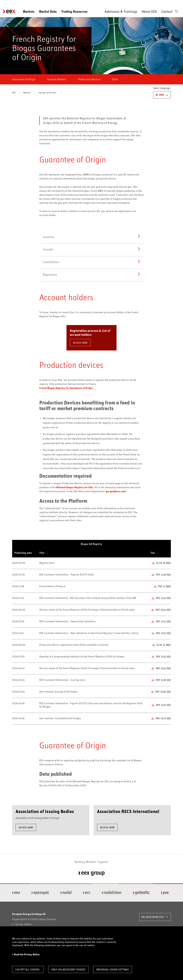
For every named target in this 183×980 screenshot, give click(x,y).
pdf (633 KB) (163, 610)
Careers (174, 3)
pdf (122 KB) (163, 598)
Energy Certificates (47, 93)
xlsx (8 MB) (163, 563)
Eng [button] (162, 95)
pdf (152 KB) (163, 633)
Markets (29, 11)
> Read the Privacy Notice (26, 954)
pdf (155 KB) (163, 657)
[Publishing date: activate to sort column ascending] (25, 553)
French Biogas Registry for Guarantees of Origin (66, 388)
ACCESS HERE (80, 343)
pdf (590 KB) (163, 692)
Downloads (132, 3)
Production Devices (89, 79)
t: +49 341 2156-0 (22, 924)
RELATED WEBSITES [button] (153, 917)
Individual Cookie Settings (113, 969)
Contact (167, 11)
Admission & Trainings (121, 11)
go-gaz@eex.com (116, 491)
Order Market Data (154, 3)
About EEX (149, 11)
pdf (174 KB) (163, 621)
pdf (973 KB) (163, 718)
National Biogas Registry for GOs (75, 487)
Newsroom (115, 3)
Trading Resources (74, 11)
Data (115, 79)
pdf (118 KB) (163, 575)
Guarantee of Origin (24, 79)
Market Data (48, 11)
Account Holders (57, 79)
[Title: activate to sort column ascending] (93, 553)
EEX (14, 93)
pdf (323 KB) (163, 668)
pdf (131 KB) (163, 705)
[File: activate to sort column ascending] (160, 553)
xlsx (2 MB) (164, 645)
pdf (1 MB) (164, 586)
